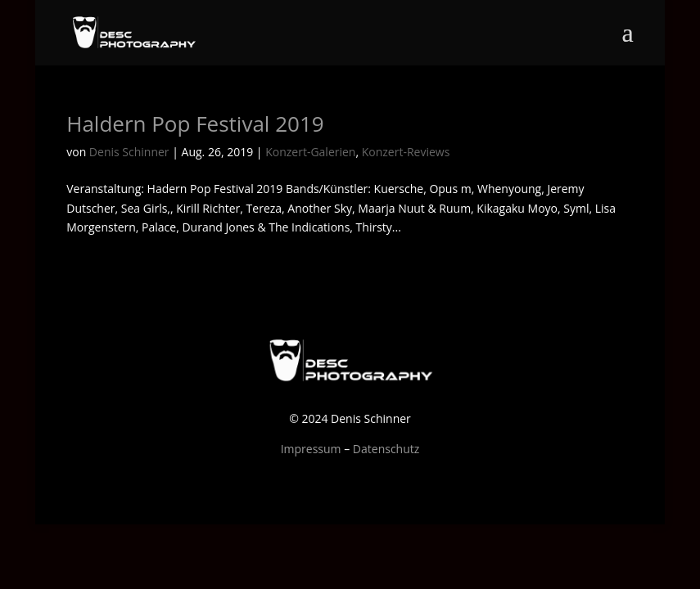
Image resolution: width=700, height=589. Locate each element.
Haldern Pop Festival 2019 (195, 124)
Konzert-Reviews (406, 152)
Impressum (311, 449)
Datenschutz (386, 449)
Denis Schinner (129, 152)
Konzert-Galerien (310, 152)
